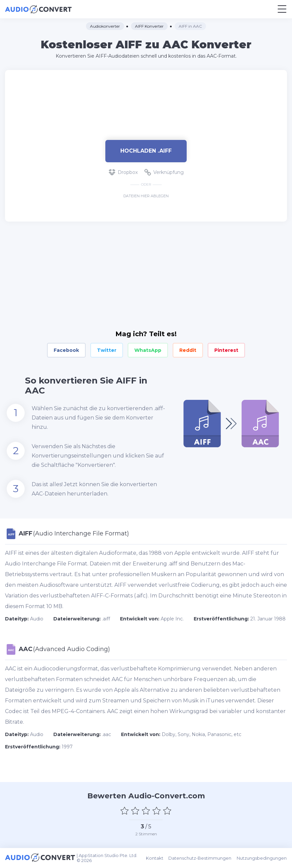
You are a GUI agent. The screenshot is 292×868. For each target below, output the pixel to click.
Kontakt (155, 858)
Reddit (188, 350)
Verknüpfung (164, 172)
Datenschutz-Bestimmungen (200, 858)
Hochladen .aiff (146, 151)
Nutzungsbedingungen (262, 858)
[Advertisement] (146, 102)
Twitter (107, 350)
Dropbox (123, 172)
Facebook (66, 350)
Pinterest (226, 350)
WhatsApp (148, 350)
